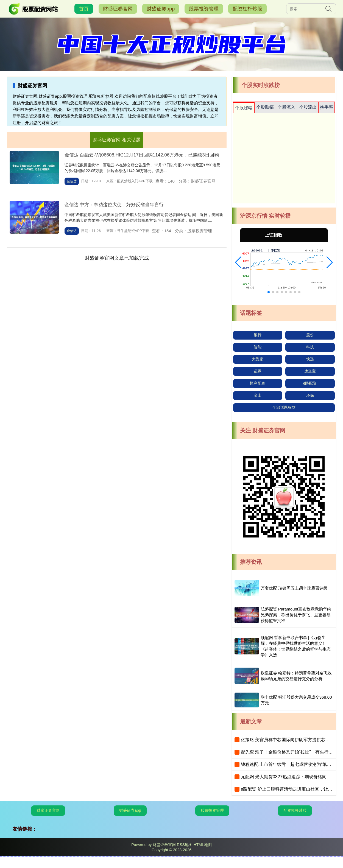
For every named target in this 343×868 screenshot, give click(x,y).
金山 (258, 395)
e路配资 (310, 383)
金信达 (72, 181)
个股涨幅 (244, 108)
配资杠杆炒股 (247, 9)
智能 (258, 347)
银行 (258, 335)
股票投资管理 (204, 9)
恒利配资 (258, 383)
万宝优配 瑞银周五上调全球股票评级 (294, 588)
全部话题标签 (284, 407)
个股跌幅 (265, 107)
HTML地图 (203, 845)
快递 (310, 359)
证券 (258, 371)
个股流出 (308, 107)
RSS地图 (185, 845)
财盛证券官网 (118, 9)
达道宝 (310, 371)
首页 (84, 9)
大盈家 (258, 359)
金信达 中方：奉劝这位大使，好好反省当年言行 (114, 205)
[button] (238, 262)
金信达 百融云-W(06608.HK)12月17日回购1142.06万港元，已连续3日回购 (142, 155)
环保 (310, 395)
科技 (310, 347)
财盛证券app (161, 9)
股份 (310, 335)
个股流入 (286, 107)
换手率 (327, 107)
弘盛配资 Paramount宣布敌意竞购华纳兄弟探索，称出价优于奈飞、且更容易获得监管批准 (296, 615)
